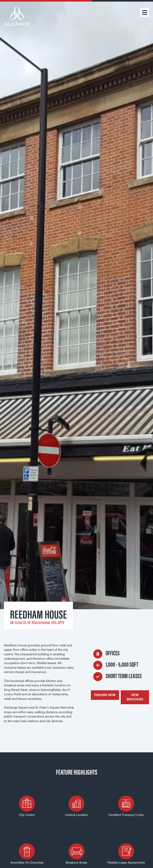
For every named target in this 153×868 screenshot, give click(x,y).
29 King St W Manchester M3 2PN (37, 622)
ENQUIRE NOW (105, 695)
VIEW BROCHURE (135, 697)
